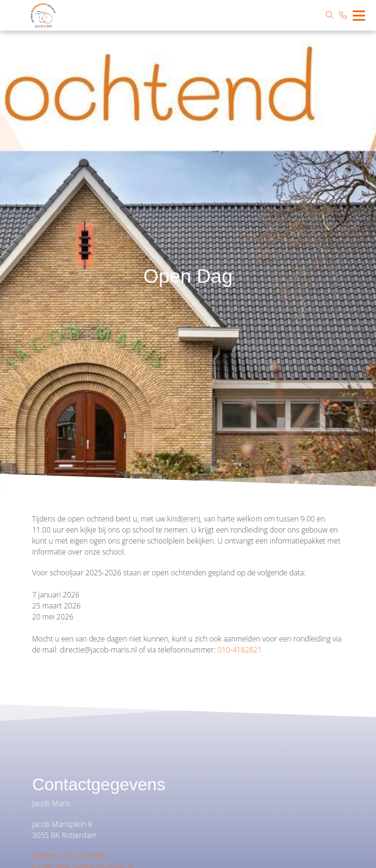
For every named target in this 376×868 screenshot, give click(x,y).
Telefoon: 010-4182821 (71, 856)
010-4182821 (240, 650)
